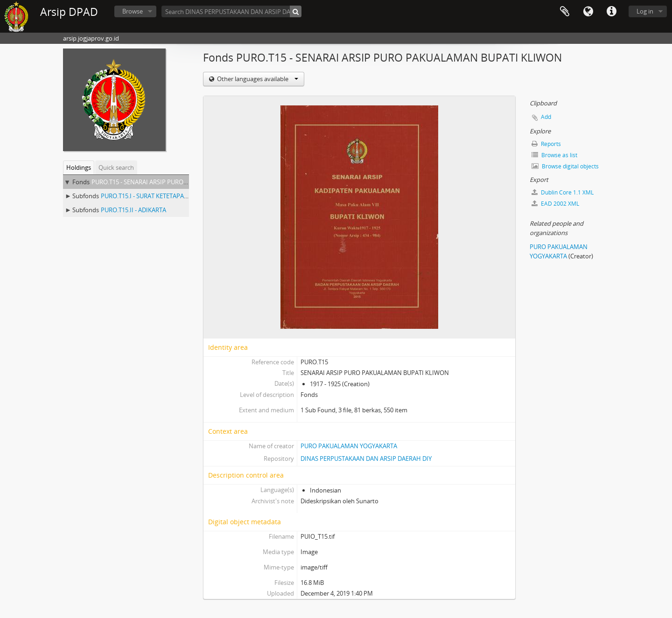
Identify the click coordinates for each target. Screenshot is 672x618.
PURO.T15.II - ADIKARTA (133, 210)
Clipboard (565, 12)
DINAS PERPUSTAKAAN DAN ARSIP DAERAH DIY (366, 458)
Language (588, 12)
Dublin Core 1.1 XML (563, 192)
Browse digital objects (565, 166)
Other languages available (257, 79)
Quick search (116, 167)
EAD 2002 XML (555, 204)
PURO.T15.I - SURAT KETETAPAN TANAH (155, 196)
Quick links (611, 12)
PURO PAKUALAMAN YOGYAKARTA (349, 446)
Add (546, 117)
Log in (645, 11)
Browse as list (554, 155)
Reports (546, 144)
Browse (133, 11)
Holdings (79, 167)
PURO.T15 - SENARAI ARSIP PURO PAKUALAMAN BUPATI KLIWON (182, 182)
